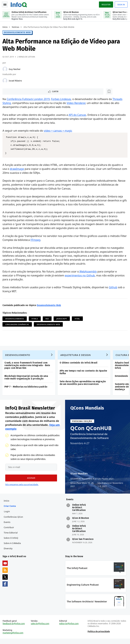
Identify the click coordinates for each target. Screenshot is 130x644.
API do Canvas (78, 115)
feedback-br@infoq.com (15, 628)
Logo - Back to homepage (20, 4)
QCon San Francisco (83, 542)
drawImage (18, 169)
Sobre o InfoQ (12, 541)
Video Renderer (77, 103)
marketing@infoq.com (14, 637)
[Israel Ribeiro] (6, 80)
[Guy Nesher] (6, 68)
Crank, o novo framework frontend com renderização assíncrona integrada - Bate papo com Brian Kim (28, 367)
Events (8, 525)
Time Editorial (12, 536)
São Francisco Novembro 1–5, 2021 (110, 487)
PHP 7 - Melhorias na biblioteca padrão (27, 388)
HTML (78, 319)
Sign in (120, 4)
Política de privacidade (98, 636)
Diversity (9, 552)
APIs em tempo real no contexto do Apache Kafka (84, 374)
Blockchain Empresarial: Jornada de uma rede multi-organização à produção (27, 379)
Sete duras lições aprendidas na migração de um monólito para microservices (84, 384)
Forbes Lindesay (62, 99)
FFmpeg (43, 240)
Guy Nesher (15, 68)
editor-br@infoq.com (69, 628)
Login (8, 515)
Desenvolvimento (15, 319)
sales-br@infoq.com (40, 628)
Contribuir (10, 530)
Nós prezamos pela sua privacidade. (22, 487)
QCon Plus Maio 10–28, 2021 (82, 487)
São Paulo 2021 (106, 481)
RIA (48, 319)
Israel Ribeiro (16, 80)
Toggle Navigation (6, 4)
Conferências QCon (14, 520)
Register (105, 4)
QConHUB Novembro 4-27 (84, 481)
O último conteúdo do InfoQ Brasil (79, 364)
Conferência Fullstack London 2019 (29, 99)
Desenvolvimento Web (18, 32)
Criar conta (11, 509)
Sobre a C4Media (13, 546)
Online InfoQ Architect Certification (79, 511)
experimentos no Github (81, 275)
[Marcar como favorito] (25, 91)
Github (114, 287)
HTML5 (36, 319)
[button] (30, 480)
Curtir (13, 91)
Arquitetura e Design (76, 356)
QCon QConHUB (91, 430)
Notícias (16, 26)
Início (6, 26)
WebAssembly (89, 271)
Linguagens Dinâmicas (18, 324)
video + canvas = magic (59, 131)
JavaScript (63, 319)
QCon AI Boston (81, 521)
